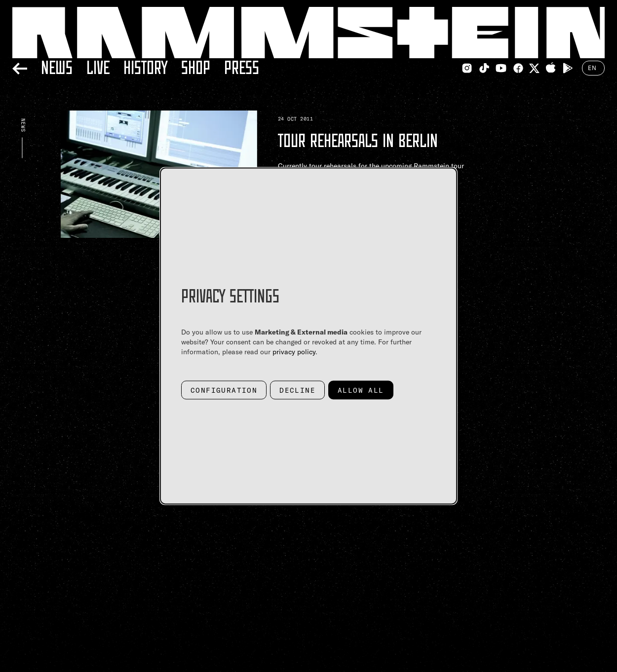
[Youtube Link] (501, 68)
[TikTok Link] (484, 68)
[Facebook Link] (518, 68)
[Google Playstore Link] (568, 68)
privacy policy (294, 352)
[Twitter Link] (534, 68)
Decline (297, 390)
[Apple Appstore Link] (551, 68)
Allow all (361, 390)
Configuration (224, 390)
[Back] (20, 67)
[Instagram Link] (467, 68)
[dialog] (308, 336)
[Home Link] (308, 33)
